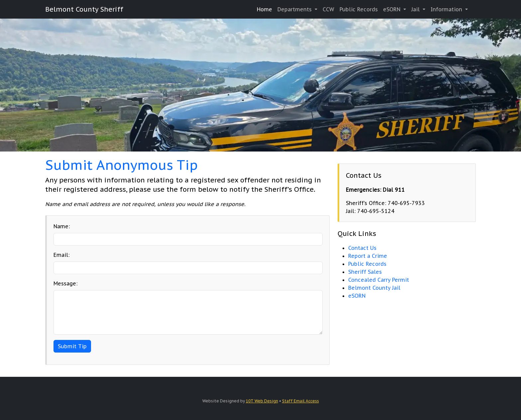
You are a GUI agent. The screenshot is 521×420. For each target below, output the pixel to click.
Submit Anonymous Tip (121, 165)
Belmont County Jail (374, 288)
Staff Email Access (301, 401)
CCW (328, 9)
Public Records (359, 9)
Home (264, 9)
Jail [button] (416, 9)
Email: (61, 255)
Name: (62, 226)
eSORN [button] (393, 9)
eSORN (357, 296)
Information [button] (447, 9)
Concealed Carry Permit (379, 280)
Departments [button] (295, 9)
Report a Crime (368, 256)
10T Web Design (262, 401)
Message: (65, 283)
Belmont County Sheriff (84, 9)
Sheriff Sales (365, 272)
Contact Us (362, 248)
